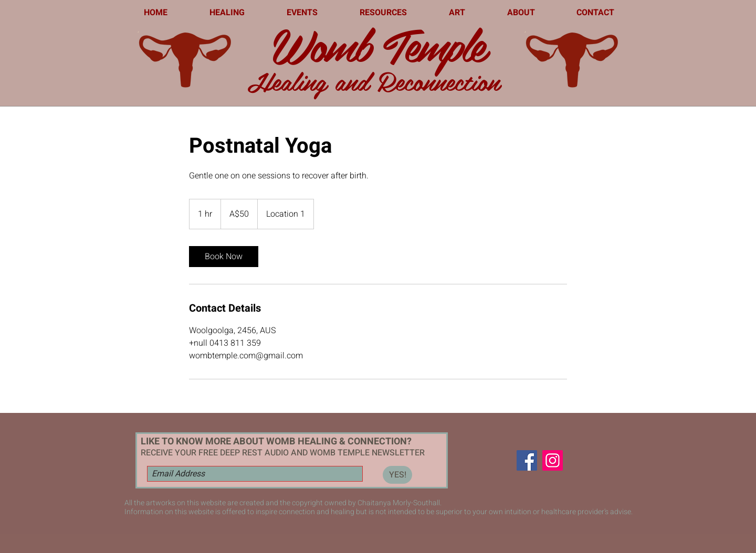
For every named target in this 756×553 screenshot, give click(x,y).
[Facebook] (527, 460)
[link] (224, 257)
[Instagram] (553, 460)
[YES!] (397, 475)
